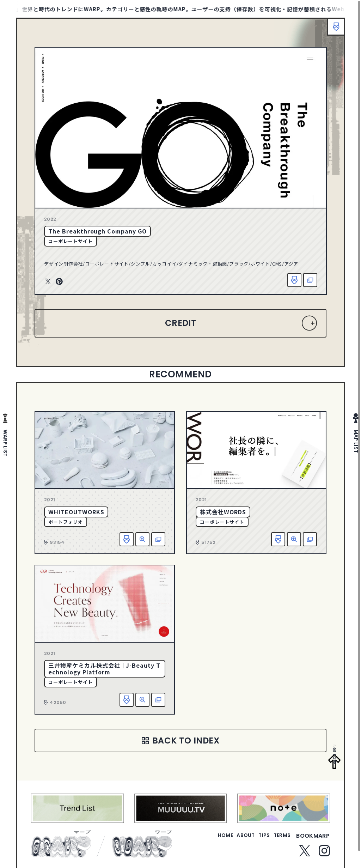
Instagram (324, 855)
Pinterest (59, 282)
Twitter (48, 282)
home (206, 840)
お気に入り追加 (294, 280)
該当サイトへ (310, 280)
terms (279, 840)
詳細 (142, 539)
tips (256, 840)
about (232, 840)
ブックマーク (333, 30)
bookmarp (313, 840)
